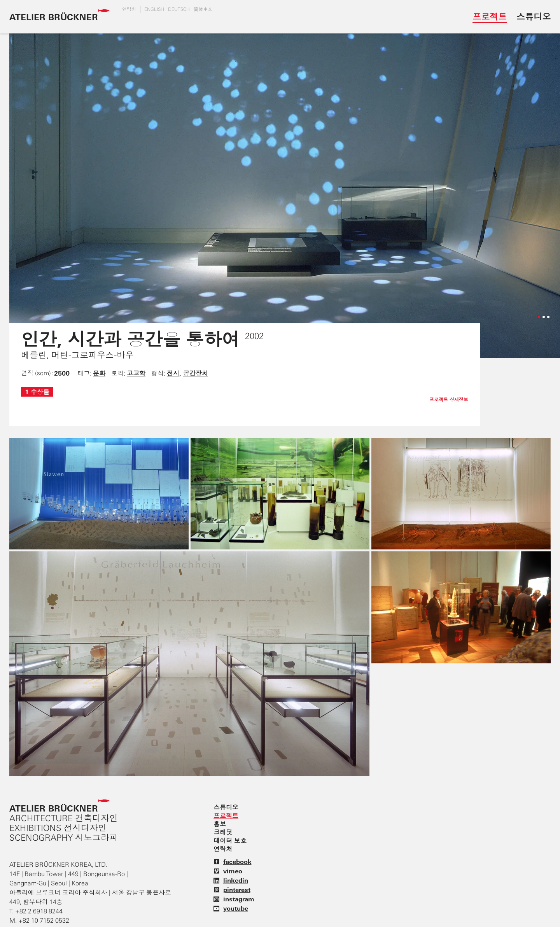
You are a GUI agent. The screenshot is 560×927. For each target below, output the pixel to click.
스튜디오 (534, 17)
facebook (233, 862)
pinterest (232, 890)
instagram (234, 899)
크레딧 (223, 832)
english (154, 9)
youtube (231, 908)
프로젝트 (490, 17)
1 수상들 (37, 392)
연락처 (129, 9)
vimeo (228, 871)
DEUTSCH (179, 9)
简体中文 (203, 9)
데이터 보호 (230, 841)
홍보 (220, 824)
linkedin (231, 880)
